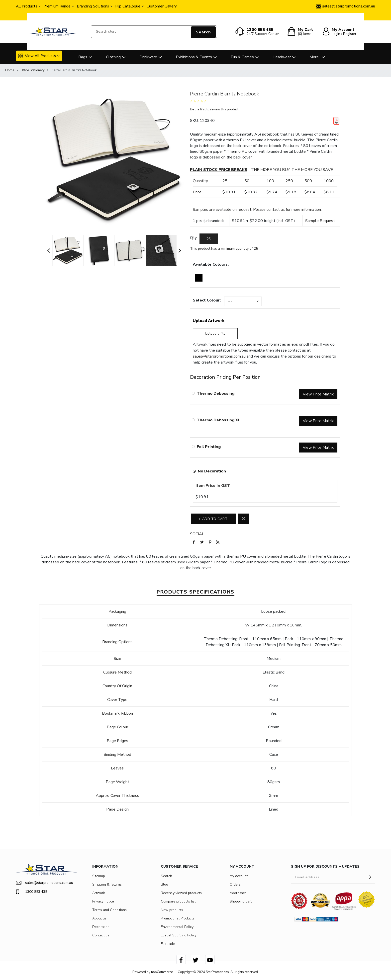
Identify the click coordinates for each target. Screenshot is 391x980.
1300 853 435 (32, 892)
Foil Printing (209, 447)
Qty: (194, 238)
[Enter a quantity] (209, 239)
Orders (235, 884)
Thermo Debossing (216, 393)
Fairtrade (168, 944)
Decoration (101, 927)
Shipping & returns (107, 884)
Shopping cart (241, 901)
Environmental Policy (177, 927)
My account (239, 876)
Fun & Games (242, 57)
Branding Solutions (93, 6)
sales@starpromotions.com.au (219, 356)
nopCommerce (162, 972)
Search (203, 32)
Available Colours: (211, 264)
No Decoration (212, 471)
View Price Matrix (318, 394)
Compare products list (178, 901)
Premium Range (57, 6)
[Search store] (154, 32)
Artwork (99, 893)
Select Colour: (207, 300)
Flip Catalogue (128, 6)
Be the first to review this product (214, 109)
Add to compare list (244, 519)
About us (99, 918)
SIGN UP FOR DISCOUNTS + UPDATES (325, 867)
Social (197, 534)
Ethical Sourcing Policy (179, 935)
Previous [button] (49, 250)
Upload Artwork (209, 321)
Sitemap (99, 876)
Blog (164, 884)
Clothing (113, 57)
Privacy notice (103, 901)
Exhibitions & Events (194, 57)
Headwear (282, 57)
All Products (27, 6)
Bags (83, 57)
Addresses (238, 893)
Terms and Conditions (109, 910)
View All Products (37, 56)
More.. (315, 57)
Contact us (101, 935)
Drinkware (148, 57)
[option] (68, 250)
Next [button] (180, 250)
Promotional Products (178, 918)
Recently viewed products (181, 893)
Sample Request (320, 221)
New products (172, 910)
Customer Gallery (162, 6)
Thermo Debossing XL (218, 420)
